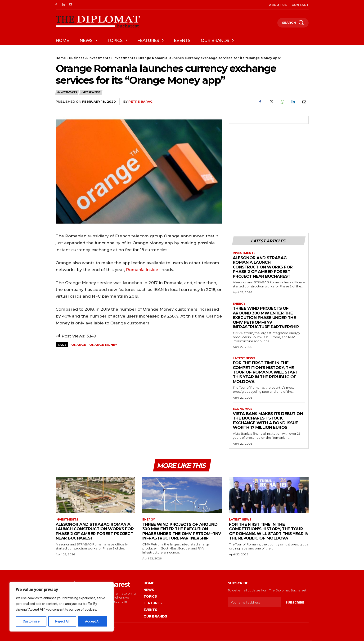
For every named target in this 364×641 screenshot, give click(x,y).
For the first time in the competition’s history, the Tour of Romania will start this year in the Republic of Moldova (265, 372)
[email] (255, 603)
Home (61, 58)
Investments (124, 58)
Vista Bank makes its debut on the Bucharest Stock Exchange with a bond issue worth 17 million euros (268, 421)
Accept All (93, 621)
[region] (62, 607)
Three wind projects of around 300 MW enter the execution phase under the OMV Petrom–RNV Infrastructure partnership (266, 318)
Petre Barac (140, 101)
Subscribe (295, 603)
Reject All (62, 621)
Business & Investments (90, 58)
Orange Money (103, 345)
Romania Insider (143, 270)
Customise (31, 621)
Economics (243, 409)
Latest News (91, 92)
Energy (239, 304)
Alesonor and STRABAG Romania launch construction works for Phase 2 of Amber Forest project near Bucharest (263, 267)
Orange (79, 345)
